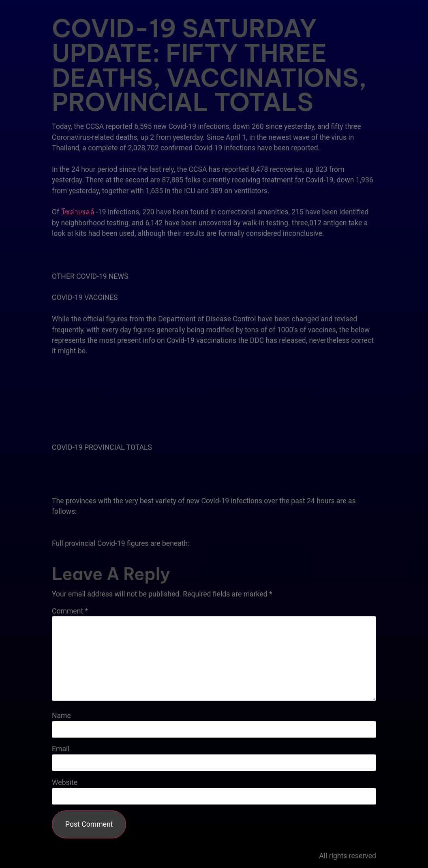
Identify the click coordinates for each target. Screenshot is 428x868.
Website (65, 783)
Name (61, 716)
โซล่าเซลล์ (78, 212)
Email (61, 749)
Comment (70, 611)
